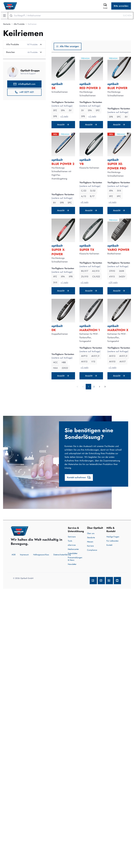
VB (82, 164)
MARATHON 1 (90, 330)
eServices (72, 545)
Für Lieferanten (112, 541)
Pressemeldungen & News (75, 559)
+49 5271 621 (24, 92)
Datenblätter (73, 553)
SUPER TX (87, 250)
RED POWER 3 (90, 88)
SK (54, 88)
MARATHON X (118, 330)
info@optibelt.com (24, 84)
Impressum (24, 555)
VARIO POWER (118, 250)
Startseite (7, 24)
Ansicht (63, 125)
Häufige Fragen (113, 537)
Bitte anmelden (121, 6)
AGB (14, 555)
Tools (70, 541)
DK (54, 330)
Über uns (91, 533)
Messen (90, 542)
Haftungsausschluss (41, 555)
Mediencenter (73, 549)
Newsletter (72, 564)
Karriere (90, 546)
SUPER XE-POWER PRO (117, 166)
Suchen (127, 15)
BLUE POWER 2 (63, 164)
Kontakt (109, 545)
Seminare (72, 537)
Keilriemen (32, 24)
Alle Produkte (19, 24)
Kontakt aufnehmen (79, 477)
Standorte (91, 537)
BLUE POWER (117, 88)
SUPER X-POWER (58, 252)
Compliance (92, 550)
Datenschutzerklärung (62, 555)
